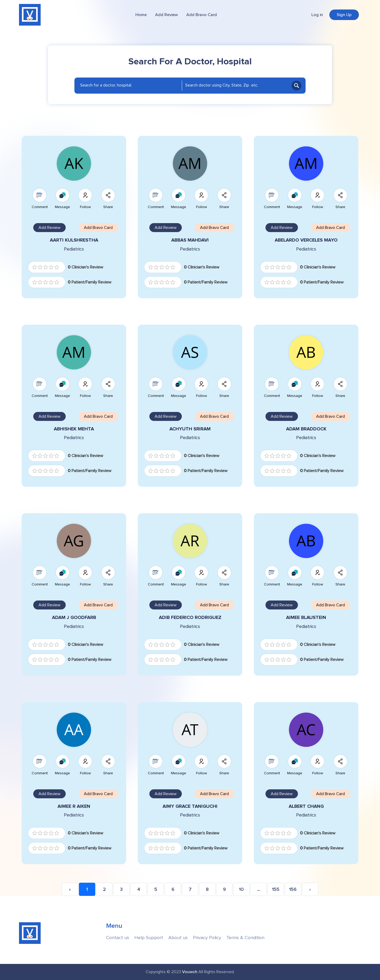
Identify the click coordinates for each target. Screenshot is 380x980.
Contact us (118, 938)
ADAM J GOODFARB (74, 618)
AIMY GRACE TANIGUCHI (190, 806)
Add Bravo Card (202, 15)
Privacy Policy (207, 938)
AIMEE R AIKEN (74, 806)
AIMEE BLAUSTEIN (306, 618)
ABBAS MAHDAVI (190, 240)
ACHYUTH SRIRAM (190, 429)
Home (141, 15)
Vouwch (190, 972)
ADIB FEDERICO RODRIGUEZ (190, 618)
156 (293, 889)
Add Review (167, 15)
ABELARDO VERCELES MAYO (306, 240)
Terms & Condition (245, 938)
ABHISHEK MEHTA (74, 429)
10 (241, 889)
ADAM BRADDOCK (306, 429)
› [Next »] (310, 889)
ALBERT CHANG (306, 806)
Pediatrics (74, 249)
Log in (317, 15)
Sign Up (344, 15)
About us (178, 938)
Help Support (149, 938)
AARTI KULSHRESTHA (74, 240)
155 (276, 889)
